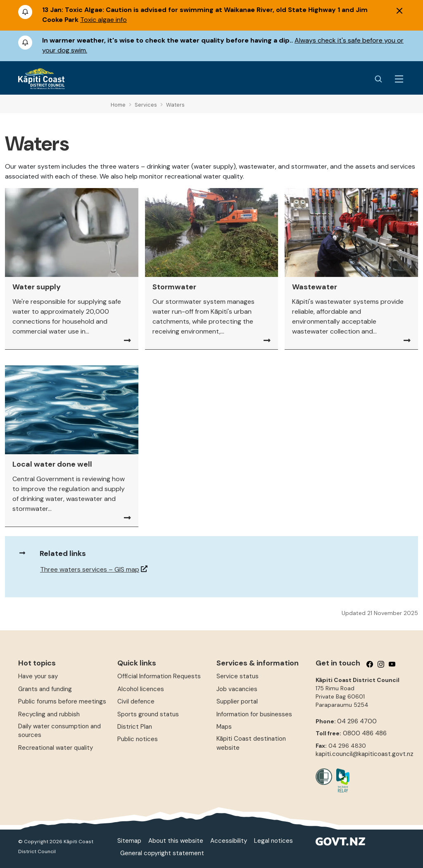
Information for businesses (254, 714)
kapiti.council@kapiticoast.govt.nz (365, 754)
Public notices (138, 739)
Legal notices (273, 841)
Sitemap (129, 841)
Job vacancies (237, 689)
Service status (238, 676)
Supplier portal (237, 701)
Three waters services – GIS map (90, 569)
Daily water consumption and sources (59, 731)
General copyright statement (162, 853)
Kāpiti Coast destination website (251, 743)
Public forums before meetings (62, 701)
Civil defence (136, 701)
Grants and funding (45, 689)
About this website (176, 841)
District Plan (135, 727)
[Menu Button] (399, 79)
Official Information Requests (159, 676)
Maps (224, 727)
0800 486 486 (365, 733)
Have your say (38, 676)
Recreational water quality (56, 748)
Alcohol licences (141, 689)
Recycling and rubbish (49, 714)
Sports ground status (148, 714)
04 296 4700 (357, 721)
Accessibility (229, 841)
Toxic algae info (103, 20)
